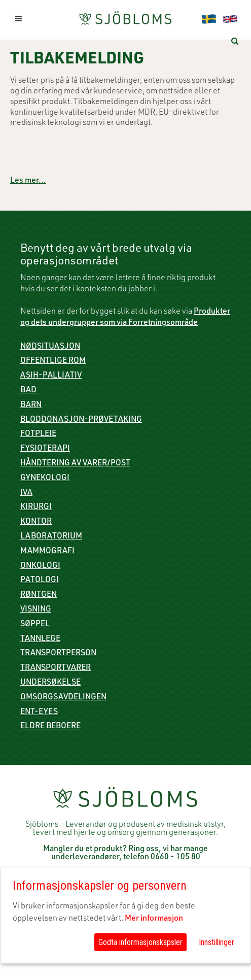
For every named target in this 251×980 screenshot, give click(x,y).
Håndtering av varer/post (75, 464)
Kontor (36, 522)
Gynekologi (45, 479)
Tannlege (40, 639)
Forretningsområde (163, 323)
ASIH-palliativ (51, 376)
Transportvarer (56, 668)
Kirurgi (36, 508)
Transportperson (58, 654)
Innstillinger (217, 942)
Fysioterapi (45, 449)
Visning (36, 610)
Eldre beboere (50, 727)
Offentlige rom (53, 361)
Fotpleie (38, 434)
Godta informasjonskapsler (140, 942)
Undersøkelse (50, 683)
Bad (28, 391)
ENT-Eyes (39, 713)
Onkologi (40, 566)
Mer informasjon (154, 919)
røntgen (39, 595)
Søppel (35, 625)
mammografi (47, 552)
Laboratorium (51, 537)
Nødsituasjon (50, 347)
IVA (26, 493)
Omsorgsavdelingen (63, 698)
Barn (31, 405)
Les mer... (28, 181)
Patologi (40, 581)
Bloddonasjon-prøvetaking (81, 420)
